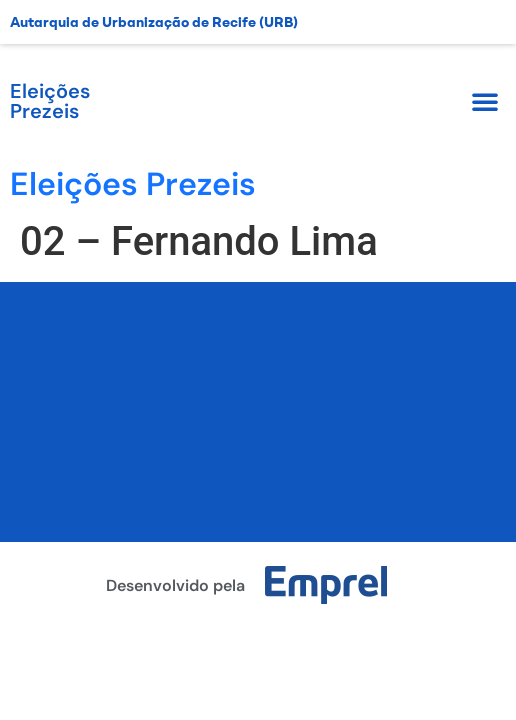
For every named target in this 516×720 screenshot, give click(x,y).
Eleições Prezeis (50, 101)
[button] (485, 101)
